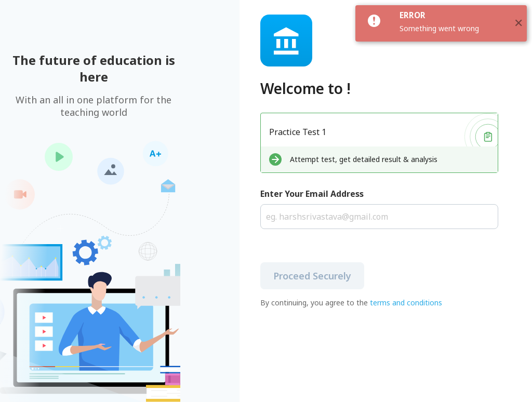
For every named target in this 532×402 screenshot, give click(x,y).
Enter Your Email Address (312, 194)
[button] (518, 23)
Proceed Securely (312, 276)
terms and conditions (406, 303)
